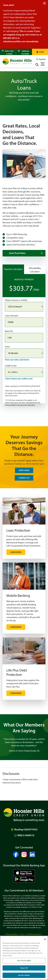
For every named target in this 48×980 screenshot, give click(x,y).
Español (42, 59)
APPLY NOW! (24, 470)
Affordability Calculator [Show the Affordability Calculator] (35, 270)
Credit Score (11, 366)
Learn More (16, 552)
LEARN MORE (16, 693)
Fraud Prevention (33, 934)
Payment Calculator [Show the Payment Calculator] (13, 269)
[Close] (45, 939)
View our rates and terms (17, 360)
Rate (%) (9, 331)
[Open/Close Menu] (43, 64)
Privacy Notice (12, 934)
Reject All (24, 968)
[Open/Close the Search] (37, 65)
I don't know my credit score (19, 379)
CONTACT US (24, 478)
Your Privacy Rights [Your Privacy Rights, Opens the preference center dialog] (24, 961)
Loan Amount (12, 316)
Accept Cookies (24, 975)
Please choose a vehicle (16, 300)
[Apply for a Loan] (8, 52)
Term (7, 347)
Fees (22, 934)
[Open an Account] (24, 52)
